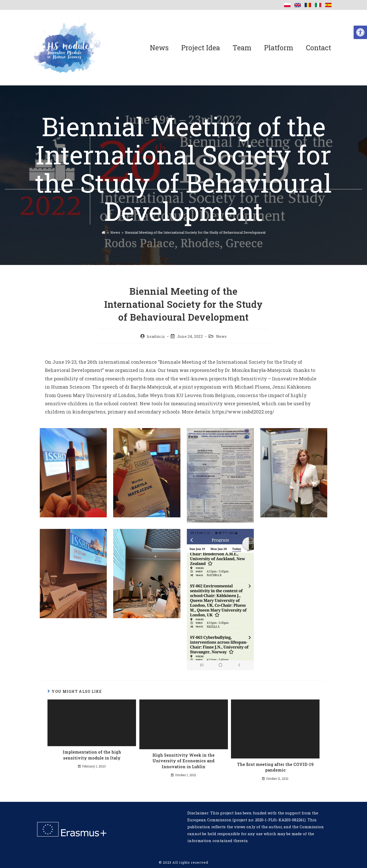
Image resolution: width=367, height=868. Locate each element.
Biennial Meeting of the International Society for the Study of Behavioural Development (195, 232)
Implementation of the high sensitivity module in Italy (92, 755)
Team (242, 48)
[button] (360, 32)
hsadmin (156, 336)
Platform (279, 48)
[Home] (104, 232)
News (159, 48)
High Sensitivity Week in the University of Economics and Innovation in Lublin (183, 761)
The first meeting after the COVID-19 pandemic (275, 767)
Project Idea (201, 48)
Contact (318, 48)
